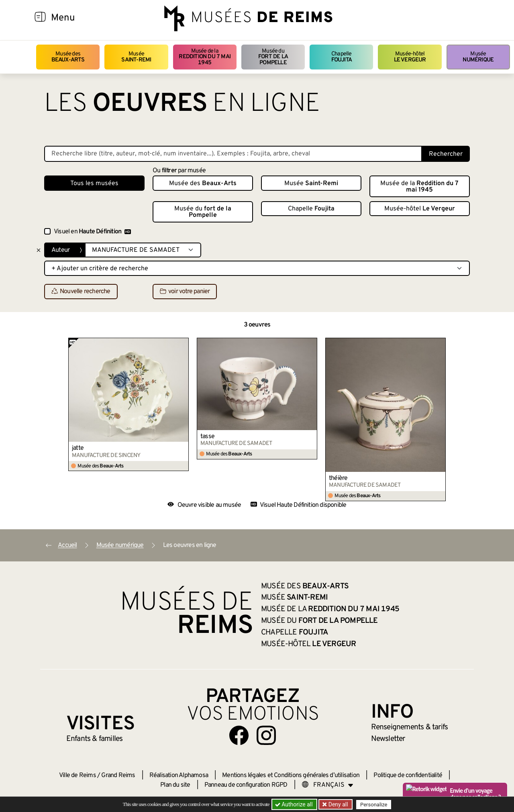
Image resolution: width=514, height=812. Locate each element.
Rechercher (446, 154)
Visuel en (92, 232)
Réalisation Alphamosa (179, 775)
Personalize (374, 805)
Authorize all (295, 804)
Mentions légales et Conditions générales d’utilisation (291, 775)
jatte (78, 448)
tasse (207, 437)
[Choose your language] (328, 785)
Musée (136, 57)
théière (338, 478)
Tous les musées (94, 184)
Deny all (338, 804)
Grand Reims (118, 775)
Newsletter (388, 739)
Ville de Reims (78, 775)
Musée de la (205, 57)
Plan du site (175, 785)
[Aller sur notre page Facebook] (239, 735)
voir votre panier (185, 292)
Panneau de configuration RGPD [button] (246, 785)
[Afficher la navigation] (40, 18)
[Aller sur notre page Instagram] (266, 735)
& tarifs (410, 727)
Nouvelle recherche (81, 292)
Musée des (68, 57)
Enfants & (95, 739)
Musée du (273, 57)
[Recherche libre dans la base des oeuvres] (233, 154)
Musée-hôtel (410, 57)
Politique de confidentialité (408, 775)
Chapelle (342, 57)
